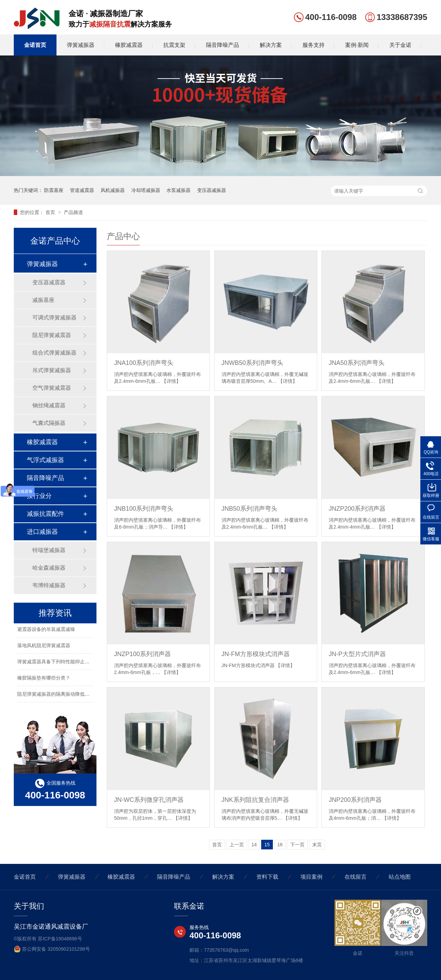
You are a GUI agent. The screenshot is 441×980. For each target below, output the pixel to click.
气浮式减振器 (45, 460)
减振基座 (43, 300)
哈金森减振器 (49, 568)
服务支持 (314, 45)
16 (280, 845)
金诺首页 (35, 45)
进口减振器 (42, 532)
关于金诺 (400, 45)
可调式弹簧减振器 (54, 318)
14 (254, 845)
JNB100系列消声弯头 (144, 509)
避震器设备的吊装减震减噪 (46, 630)
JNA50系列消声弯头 (357, 363)
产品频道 (73, 212)
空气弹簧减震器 (52, 388)
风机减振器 (113, 190)
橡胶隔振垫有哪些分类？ (44, 679)
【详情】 (171, 381)
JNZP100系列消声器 (142, 654)
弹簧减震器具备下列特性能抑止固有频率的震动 (68, 663)
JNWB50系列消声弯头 (252, 363)
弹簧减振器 (81, 45)
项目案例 (311, 877)
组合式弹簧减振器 (54, 353)
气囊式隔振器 (49, 423)
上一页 (237, 845)
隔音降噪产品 (223, 45)
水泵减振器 (178, 190)
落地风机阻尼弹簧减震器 (44, 646)
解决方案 (271, 45)
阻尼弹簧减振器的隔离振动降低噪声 (56, 695)
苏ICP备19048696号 (60, 939)
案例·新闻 (357, 45)
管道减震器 (82, 190)
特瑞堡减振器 (49, 550)
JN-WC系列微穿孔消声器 (149, 800)
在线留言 (356, 877)
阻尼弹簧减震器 (52, 335)
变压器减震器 (49, 282)
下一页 (297, 845)
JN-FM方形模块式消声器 (256, 654)
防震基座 (54, 190)
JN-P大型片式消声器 (357, 654)
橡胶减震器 (129, 45)
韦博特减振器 (49, 585)
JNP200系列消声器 (355, 800)
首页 (51, 212)
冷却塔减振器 (146, 190)
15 (267, 845)
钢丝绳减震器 (49, 405)
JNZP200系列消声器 (357, 509)
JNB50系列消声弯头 (249, 509)
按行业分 (39, 496)
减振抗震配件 (45, 514)
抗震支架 (174, 45)
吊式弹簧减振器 (52, 370)
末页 (317, 845)
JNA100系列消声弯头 (144, 363)
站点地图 (400, 877)
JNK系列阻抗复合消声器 (255, 800)
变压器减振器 (212, 190)
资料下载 (267, 877)
